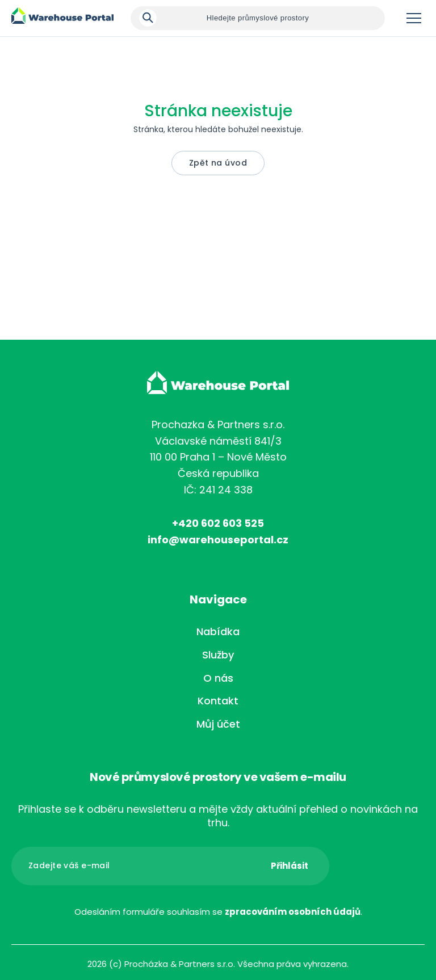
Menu (414, 18)
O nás (218, 678)
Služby (218, 655)
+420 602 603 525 (218, 523)
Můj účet (218, 724)
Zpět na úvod (218, 163)
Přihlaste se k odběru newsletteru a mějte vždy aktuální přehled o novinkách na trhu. (218, 816)
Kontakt (218, 701)
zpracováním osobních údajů (293, 912)
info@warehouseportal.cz (218, 540)
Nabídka (218, 631)
